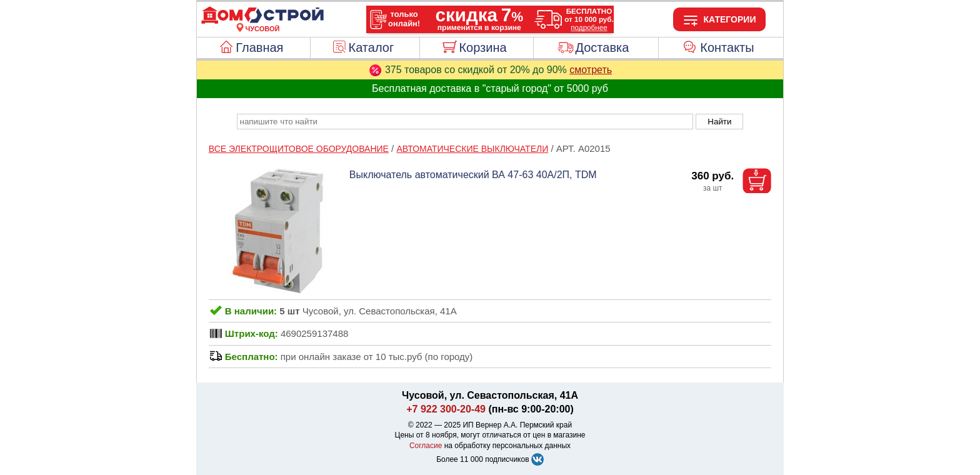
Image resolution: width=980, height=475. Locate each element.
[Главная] (262, 21)
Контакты (727, 47)
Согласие (426, 446)
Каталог (372, 47)
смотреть (591, 70)
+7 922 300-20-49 (446, 409)
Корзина (482, 47)
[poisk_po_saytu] (465, 122)
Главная (259, 47)
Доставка (602, 47)
